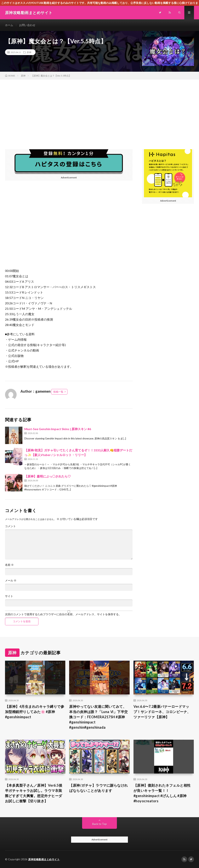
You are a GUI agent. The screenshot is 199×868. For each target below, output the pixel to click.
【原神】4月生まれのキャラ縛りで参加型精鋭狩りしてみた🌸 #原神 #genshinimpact (35, 712)
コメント (10, 526)
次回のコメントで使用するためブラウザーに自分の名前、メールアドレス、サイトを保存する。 (63, 614)
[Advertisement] (99, 109)
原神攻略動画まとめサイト (44, 859)
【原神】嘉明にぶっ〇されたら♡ (48, 476)
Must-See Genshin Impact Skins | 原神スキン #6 (58, 429)
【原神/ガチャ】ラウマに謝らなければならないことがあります (99, 788)
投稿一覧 (58, 392)
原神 (29, 52)
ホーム (9, 25)
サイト (9, 596)
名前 (9, 565)
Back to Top (100, 824)
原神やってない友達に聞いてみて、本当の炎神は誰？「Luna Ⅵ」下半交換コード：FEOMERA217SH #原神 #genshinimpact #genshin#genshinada (99, 717)
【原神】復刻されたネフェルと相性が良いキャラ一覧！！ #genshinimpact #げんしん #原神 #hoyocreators (162, 793)
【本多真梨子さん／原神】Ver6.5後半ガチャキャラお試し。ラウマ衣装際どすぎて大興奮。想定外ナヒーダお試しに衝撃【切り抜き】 (34, 793)
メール (11, 580)
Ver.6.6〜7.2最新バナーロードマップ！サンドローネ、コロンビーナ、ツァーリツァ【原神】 (162, 712)
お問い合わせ (27, 25)
